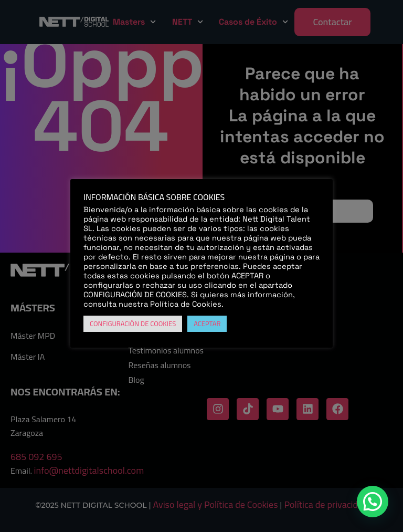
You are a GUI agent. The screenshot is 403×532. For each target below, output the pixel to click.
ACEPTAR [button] (207, 324)
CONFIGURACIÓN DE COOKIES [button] (133, 324)
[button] (373, 502)
